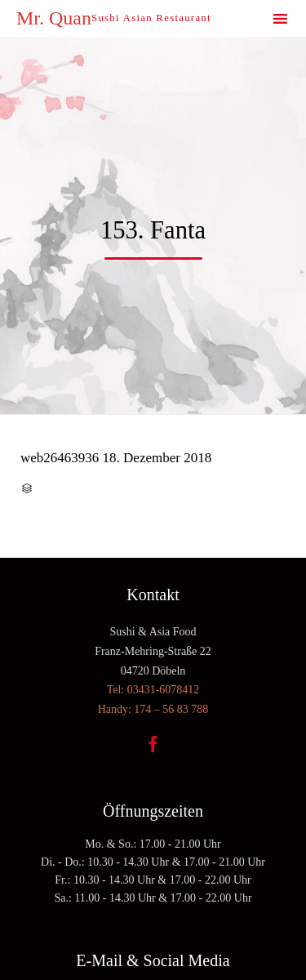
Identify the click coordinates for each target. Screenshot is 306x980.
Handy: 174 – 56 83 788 (153, 709)
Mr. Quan (54, 18)
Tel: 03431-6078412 (153, 690)
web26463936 (60, 458)
